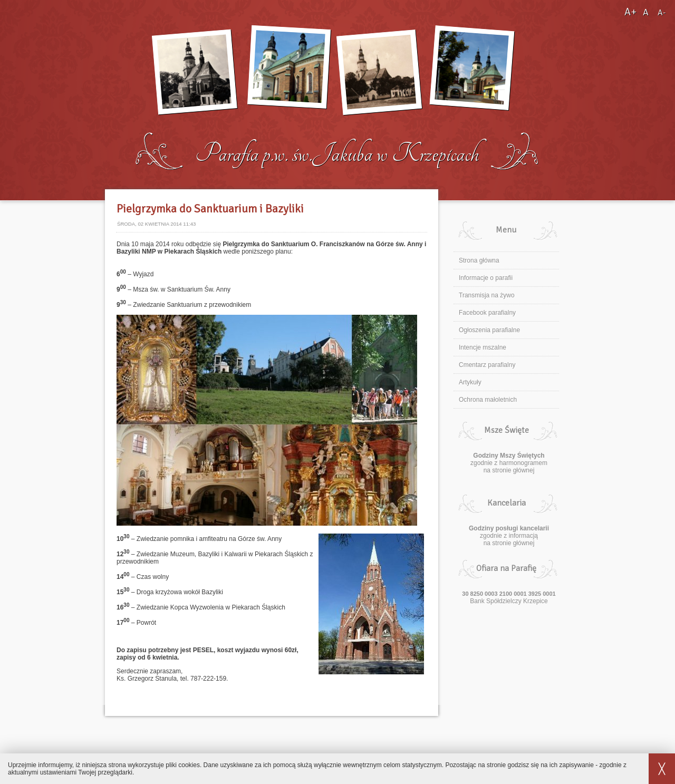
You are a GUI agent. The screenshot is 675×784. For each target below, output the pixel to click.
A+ (631, 12)
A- (662, 13)
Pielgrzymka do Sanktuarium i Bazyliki (210, 209)
